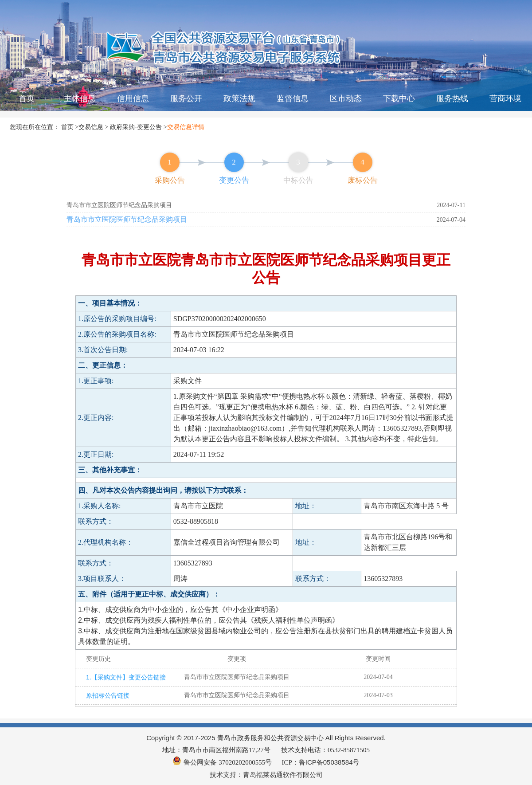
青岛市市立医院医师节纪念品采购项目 (127, 219)
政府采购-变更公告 (136, 127)
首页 (27, 98)
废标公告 (363, 180)
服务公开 (186, 98)
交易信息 (91, 127)
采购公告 (170, 180)
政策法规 (239, 98)
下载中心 (399, 98)
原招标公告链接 (108, 695)
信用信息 (133, 98)
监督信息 (293, 98)
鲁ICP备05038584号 (329, 762)
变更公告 (234, 180)
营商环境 (505, 98)
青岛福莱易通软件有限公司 (283, 775)
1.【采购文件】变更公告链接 (123, 677)
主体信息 (80, 98)
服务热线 (452, 98)
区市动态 (346, 98)
